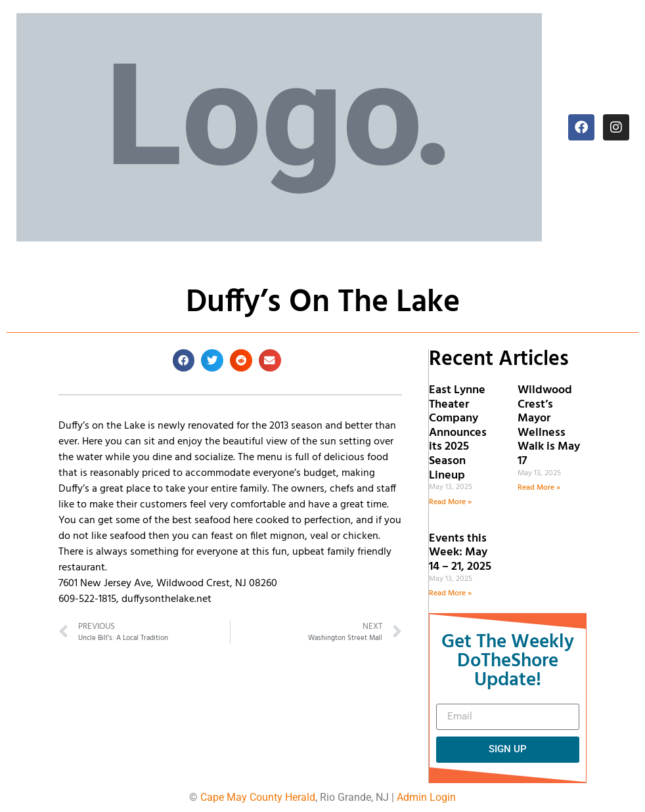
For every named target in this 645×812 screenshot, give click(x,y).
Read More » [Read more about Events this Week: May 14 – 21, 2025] (450, 593)
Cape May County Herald (258, 797)
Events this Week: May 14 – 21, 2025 (460, 553)
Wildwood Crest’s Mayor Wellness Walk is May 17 (549, 426)
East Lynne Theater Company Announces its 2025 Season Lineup (458, 433)
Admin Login (426, 797)
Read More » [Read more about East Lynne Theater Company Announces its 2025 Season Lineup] (450, 502)
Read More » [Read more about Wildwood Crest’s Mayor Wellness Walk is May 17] (539, 488)
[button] (184, 360)
